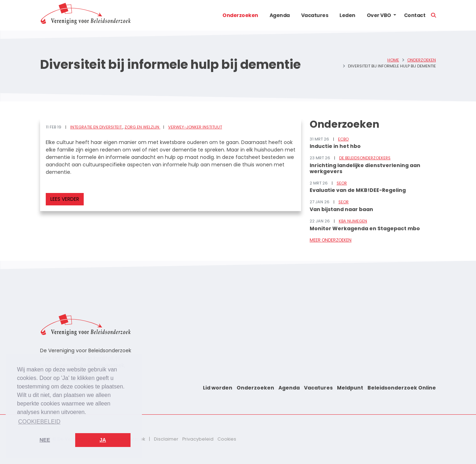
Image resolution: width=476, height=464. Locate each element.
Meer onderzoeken (331, 240)
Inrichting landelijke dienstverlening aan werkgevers (365, 168)
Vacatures (315, 15)
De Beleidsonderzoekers (365, 158)
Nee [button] (45, 440)
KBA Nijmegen (353, 221)
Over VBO (379, 15)
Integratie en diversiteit (96, 127)
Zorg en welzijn (142, 127)
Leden (347, 15)
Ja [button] (103, 440)
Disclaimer (166, 439)
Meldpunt (350, 388)
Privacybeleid (198, 439)
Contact (415, 15)
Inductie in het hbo (335, 146)
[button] (395, 15)
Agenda (280, 15)
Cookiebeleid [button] (39, 422)
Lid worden (218, 388)
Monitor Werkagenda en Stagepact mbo (365, 228)
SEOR (342, 183)
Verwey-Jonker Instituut (195, 127)
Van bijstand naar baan (341, 209)
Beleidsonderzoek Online (402, 388)
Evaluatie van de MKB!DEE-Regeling (358, 190)
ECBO (343, 139)
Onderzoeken (240, 15)
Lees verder (65, 199)
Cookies (227, 439)
